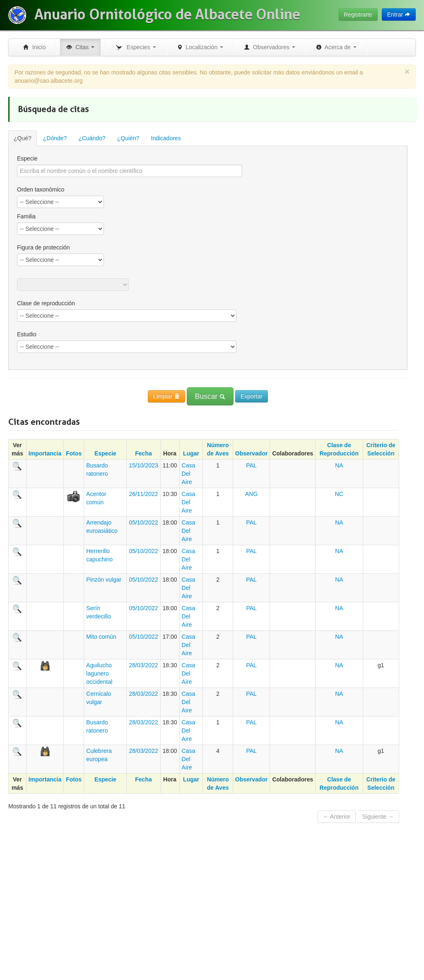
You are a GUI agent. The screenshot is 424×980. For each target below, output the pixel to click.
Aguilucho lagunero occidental (99, 673)
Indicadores (166, 138)
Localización (200, 47)
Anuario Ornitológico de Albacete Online (167, 14)
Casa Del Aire (189, 474)
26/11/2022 (143, 494)
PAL (251, 465)
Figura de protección (43, 247)
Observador (252, 453)
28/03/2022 (143, 665)
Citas (80, 47)
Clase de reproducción (46, 303)
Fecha (143, 453)
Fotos (74, 453)
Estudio (27, 334)
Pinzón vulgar (104, 580)
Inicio (34, 47)
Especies (135, 48)
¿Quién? (128, 138)
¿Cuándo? (92, 138)
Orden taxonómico (41, 189)
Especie (27, 158)
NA (339, 465)
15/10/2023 (143, 465)
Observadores (270, 47)
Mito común (101, 637)
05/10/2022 (143, 522)
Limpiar (166, 396)
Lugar (191, 453)
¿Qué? (23, 138)
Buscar (210, 396)
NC (339, 494)
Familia (26, 216)
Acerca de (336, 47)
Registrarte (358, 14)
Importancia (45, 453)
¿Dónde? (55, 138)
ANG (251, 494)
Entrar (399, 14)
